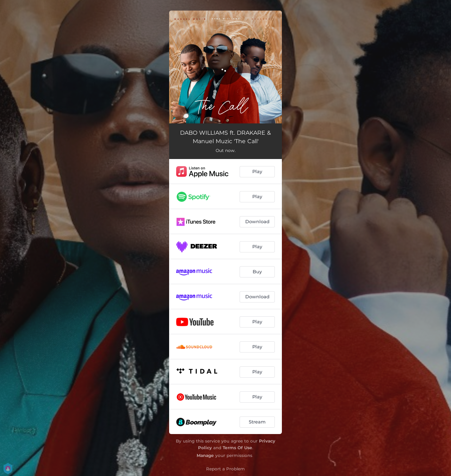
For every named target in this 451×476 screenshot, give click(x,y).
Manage (205, 455)
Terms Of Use (237, 448)
